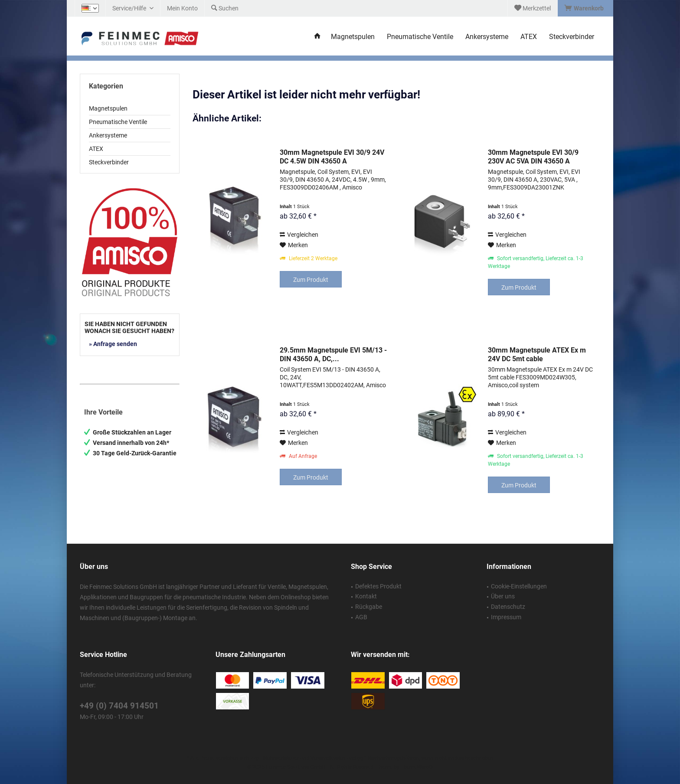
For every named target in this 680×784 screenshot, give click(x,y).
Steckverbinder (109, 162)
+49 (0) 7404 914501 (119, 706)
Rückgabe (369, 607)
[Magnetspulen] (353, 37)
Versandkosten (328, 758)
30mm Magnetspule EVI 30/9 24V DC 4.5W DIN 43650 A (332, 157)
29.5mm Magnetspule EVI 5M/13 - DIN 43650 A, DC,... (333, 354)
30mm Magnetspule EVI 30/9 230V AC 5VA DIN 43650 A (533, 157)
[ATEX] (529, 37)
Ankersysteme (108, 135)
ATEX (96, 149)
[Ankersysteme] (487, 37)
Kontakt (366, 596)
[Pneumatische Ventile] (420, 37)
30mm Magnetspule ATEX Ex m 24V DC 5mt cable (537, 354)
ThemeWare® (417, 767)
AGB (361, 617)
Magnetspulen (108, 108)
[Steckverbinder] (572, 37)
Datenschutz (508, 607)
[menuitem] (585, 8)
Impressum (506, 617)
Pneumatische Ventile (118, 122)
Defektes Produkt (378, 586)
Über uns (503, 596)
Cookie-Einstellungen (519, 586)
